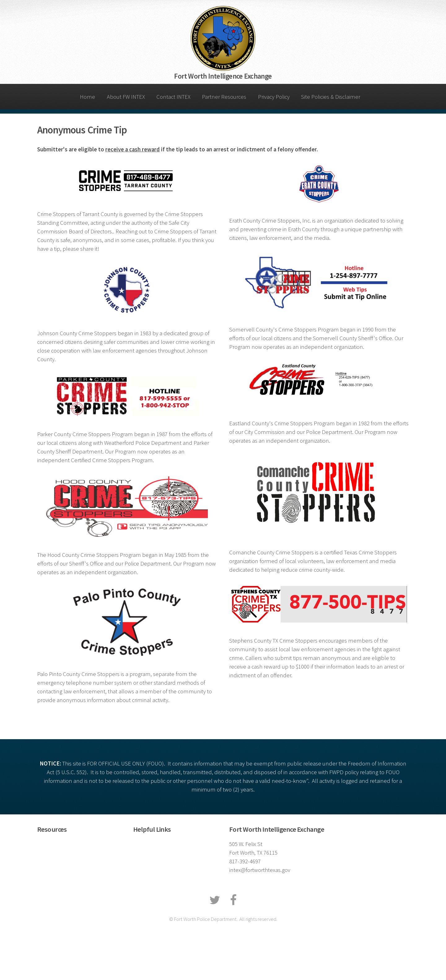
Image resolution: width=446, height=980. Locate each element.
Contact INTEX (173, 97)
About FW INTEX (126, 97)
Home (87, 97)
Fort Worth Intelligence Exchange (223, 76)
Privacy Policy (274, 97)
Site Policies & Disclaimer (331, 97)
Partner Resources (224, 97)
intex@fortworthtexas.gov (260, 870)
